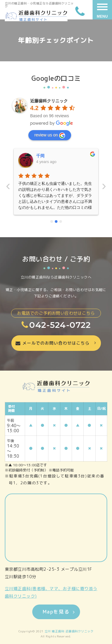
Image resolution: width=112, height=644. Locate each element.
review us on (50, 136)
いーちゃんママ (51, 156)
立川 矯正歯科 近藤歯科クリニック (69, 631)
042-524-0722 (56, 325)
